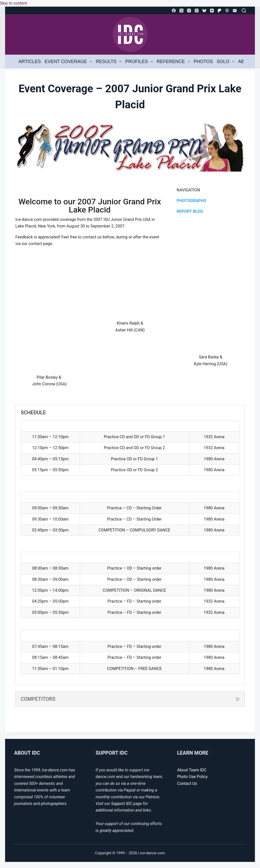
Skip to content (14, 3)
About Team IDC (192, 770)
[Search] (244, 11)
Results (110, 62)
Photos (203, 62)
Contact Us (187, 783)
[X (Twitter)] (181, 11)
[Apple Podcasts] (227, 11)
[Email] (235, 11)
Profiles (140, 62)
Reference (174, 62)
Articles (30, 62)
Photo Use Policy (192, 777)
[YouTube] (212, 11)
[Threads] (197, 11)
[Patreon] (220, 11)
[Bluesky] (204, 11)
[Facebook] (174, 11)
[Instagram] (189, 11)
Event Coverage (69, 62)
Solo (226, 62)
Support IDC (122, 804)
